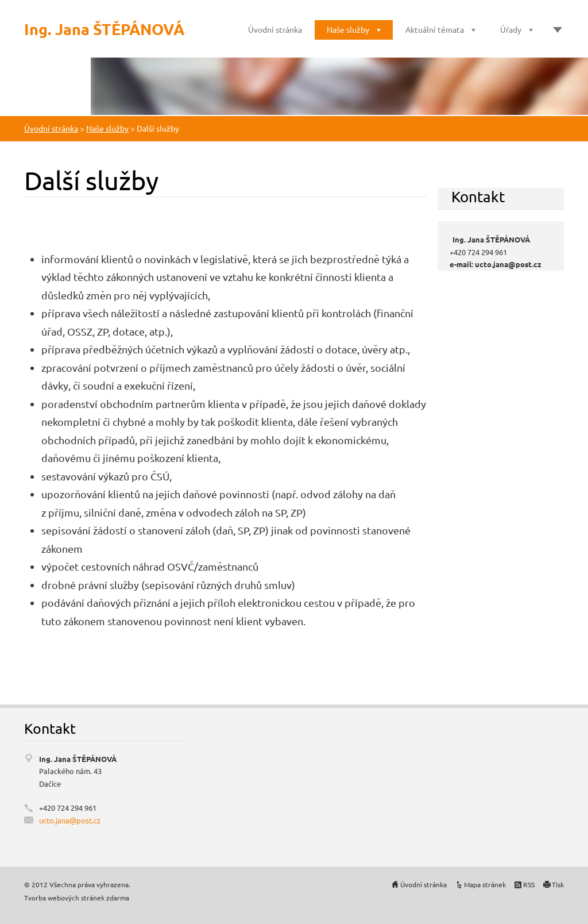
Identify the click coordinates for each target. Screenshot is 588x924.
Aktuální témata (435, 29)
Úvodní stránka (275, 29)
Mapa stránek (485, 884)
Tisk (558, 884)
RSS (529, 884)
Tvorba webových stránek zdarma (77, 898)
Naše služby (348, 29)
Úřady (511, 29)
